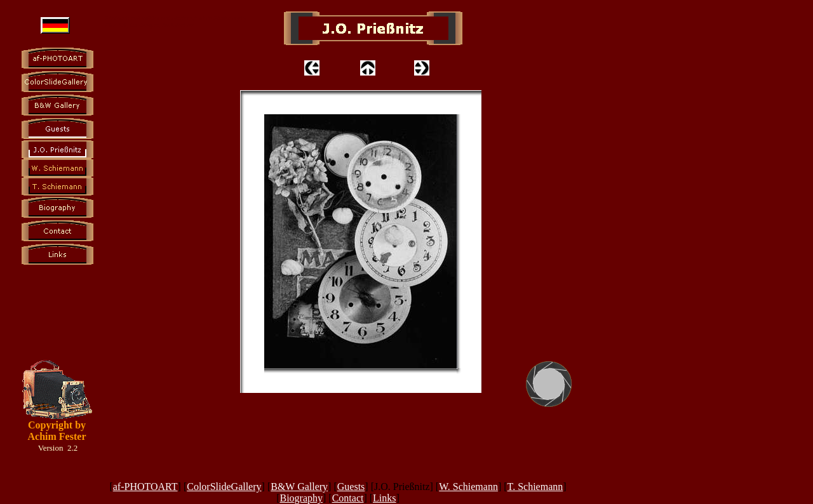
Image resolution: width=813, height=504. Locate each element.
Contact (348, 498)
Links (384, 498)
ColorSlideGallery (224, 487)
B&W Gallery (299, 487)
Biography (301, 498)
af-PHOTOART (145, 487)
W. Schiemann (468, 487)
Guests (351, 487)
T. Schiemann (535, 487)
